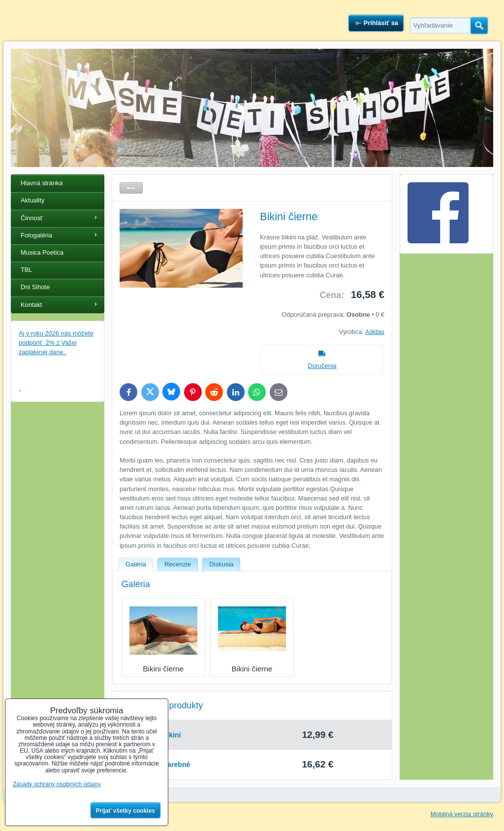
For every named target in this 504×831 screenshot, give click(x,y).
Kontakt (31, 305)
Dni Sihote (35, 287)
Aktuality (32, 200)
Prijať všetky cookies (126, 811)
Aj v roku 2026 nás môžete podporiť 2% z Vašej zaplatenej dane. (56, 343)
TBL (26, 270)
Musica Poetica (42, 252)
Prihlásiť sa (381, 23)
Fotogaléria (36, 235)
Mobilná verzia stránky (462, 814)
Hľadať (479, 26)
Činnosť (32, 218)
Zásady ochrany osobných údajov (57, 784)
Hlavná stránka (42, 183)
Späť (131, 188)
